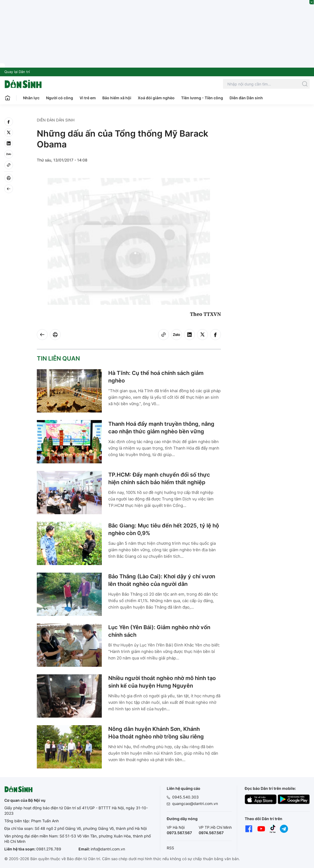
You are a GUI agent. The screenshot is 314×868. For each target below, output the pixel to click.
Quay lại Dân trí (17, 72)
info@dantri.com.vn (108, 849)
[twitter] (9, 133)
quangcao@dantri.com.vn (195, 803)
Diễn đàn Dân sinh (246, 98)
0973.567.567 (179, 833)
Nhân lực (31, 98)
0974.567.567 (211, 833)
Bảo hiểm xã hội (117, 98)
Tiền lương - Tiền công (202, 98)
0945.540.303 (185, 797)
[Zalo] (9, 154)
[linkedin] (9, 143)
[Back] (9, 189)
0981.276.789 (49, 849)
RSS (170, 848)
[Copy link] (9, 165)
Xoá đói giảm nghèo (156, 98)
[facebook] (9, 122)
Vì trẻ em (88, 98)
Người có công (60, 98)
